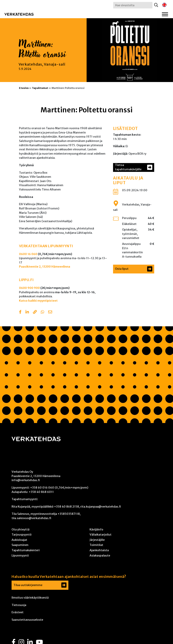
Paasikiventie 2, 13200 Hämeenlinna (45, 267)
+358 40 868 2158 (67, 507)
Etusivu (24, 88)
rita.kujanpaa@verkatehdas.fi (101, 507)
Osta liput (122, 269)
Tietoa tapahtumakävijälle (128, 167)
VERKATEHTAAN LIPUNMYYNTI (46, 246)
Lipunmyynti (20, 556)
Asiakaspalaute (100, 556)
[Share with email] (50, 312)
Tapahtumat (40, 88)
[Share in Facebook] (20, 312)
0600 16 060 (28, 254)
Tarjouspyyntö (22, 535)
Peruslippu (129, 218)
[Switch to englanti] (164, 5)
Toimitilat (96, 545)
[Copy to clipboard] (35, 312)
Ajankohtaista (99, 550)
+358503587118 (69, 514)
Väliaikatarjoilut (101, 535)
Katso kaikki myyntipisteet (38, 301)
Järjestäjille (97, 540)
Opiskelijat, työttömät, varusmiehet (131, 234)
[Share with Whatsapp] (43, 312)
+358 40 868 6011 (41, 492)
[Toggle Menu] (165, 14)
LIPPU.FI (26, 280)
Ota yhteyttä (20, 529)
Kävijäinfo (96, 529)
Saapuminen (20, 545)
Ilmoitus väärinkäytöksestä (30, 598)
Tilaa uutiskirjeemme (28, 585)
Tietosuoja (19, 605)
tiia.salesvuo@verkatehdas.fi (31, 518)
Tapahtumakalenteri (26, 550)
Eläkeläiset (129, 224)
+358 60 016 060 (42, 488)
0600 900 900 (29, 288)
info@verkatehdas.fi (26, 480)
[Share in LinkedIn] (27, 312)
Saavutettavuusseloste (27, 620)
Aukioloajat (19, 540)
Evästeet (18, 612)
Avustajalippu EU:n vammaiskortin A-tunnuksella (132, 250)
